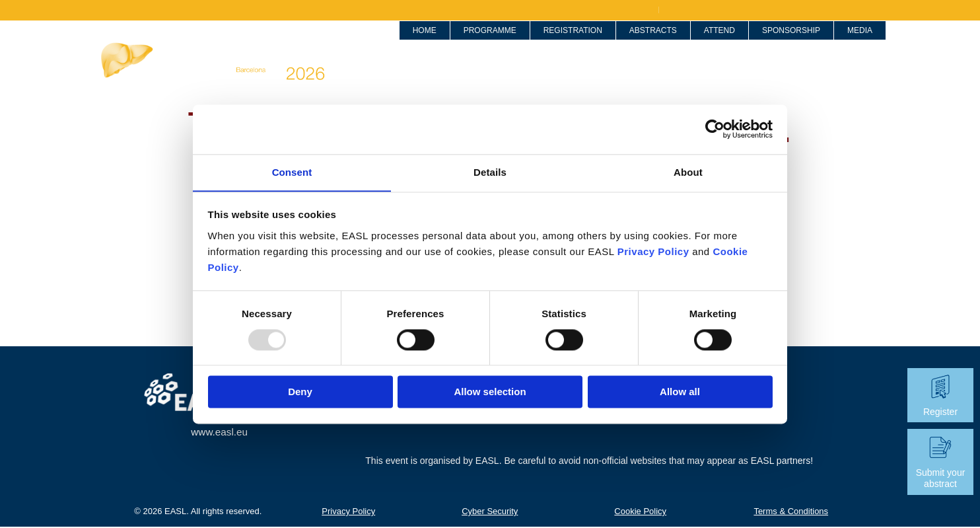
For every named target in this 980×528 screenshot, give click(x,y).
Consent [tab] (292, 171)
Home (409, 43)
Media (849, 43)
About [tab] (688, 171)
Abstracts (629, 43)
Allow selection (490, 392)
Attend (702, 43)
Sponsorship (776, 43)
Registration (556, 43)
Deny (300, 392)
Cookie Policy (640, 512)
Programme (483, 43)
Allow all (680, 392)
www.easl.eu (219, 433)
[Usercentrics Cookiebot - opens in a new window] (715, 129)
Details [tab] (490, 171)
